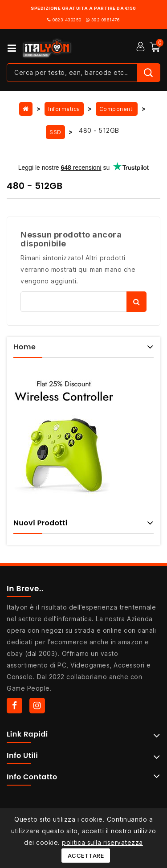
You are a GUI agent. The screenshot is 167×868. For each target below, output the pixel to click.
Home (24, 347)
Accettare (86, 856)
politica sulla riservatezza (102, 842)
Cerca (136, 302)
